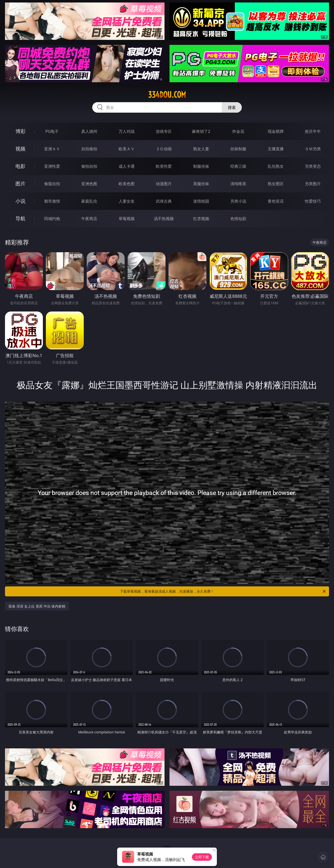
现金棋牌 (276, 131)
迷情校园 (201, 201)
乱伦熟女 (276, 166)
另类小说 (238, 201)
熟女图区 (276, 184)
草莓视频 (127, 219)
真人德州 (89, 131)
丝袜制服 (238, 149)
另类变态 (313, 166)
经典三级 (238, 166)
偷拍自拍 (89, 166)
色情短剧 (238, 219)
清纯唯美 (238, 184)
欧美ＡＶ (127, 149)
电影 (20, 166)
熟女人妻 (201, 149)
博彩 (20, 131)
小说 (20, 201)
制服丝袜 (201, 166)
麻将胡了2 (201, 131)
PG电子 (52, 131)
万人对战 (127, 131)
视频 (20, 149)
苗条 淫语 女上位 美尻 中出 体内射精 (37, 606)
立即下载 (202, 857)
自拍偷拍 (89, 149)
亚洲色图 (89, 184)
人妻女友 (127, 201)
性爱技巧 (313, 201)
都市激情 (52, 201)
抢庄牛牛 (313, 131)
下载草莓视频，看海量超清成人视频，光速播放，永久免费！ (223, 591)
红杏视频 (201, 219)
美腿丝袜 (201, 184)
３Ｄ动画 (164, 149)
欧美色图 (127, 184)
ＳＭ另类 (313, 149)
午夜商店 (89, 219)
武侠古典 (164, 201)
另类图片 (313, 184)
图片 (20, 184)
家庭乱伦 (89, 201)
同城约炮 (52, 219)
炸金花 (238, 131)
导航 (20, 218)
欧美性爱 (164, 166)
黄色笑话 (276, 201)
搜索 (232, 107)
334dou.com (167, 95)
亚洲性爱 (52, 166)
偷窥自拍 (52, 184)
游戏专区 (164, 131)
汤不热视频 (164, 219)
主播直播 (276, 149)
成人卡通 (127, 166)
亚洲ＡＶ (52, 149)
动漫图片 (164, 184)
